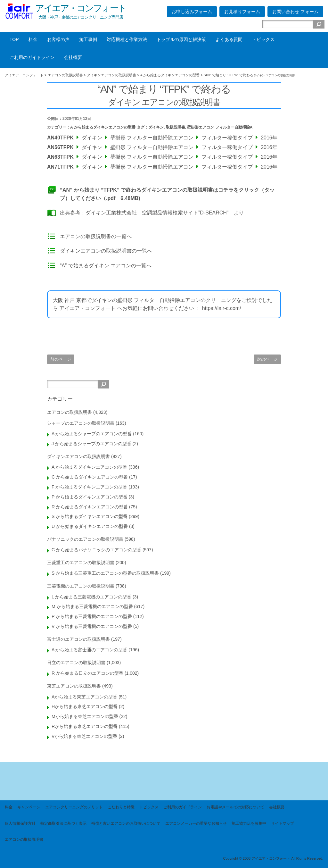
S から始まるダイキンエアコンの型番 (90, 516)
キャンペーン (29, 807)
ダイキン (156, 127)
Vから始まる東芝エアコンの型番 (84, 736)
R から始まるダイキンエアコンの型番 (90, 507)
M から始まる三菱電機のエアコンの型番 (92, 606)
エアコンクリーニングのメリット (74, 807)
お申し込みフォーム (192, 12)
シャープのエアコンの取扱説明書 (81, 423)
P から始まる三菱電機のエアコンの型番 (92, 616)
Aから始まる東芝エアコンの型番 (84, 697)
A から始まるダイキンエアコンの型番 (103, 127)
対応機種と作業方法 (127, 39)
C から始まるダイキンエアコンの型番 (90, 477)
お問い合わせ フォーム (295, 12)
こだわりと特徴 (121, 807)
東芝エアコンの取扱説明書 (74, 686)
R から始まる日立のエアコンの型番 (87, 673)
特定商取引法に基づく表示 (63, 823)
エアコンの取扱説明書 (70, 412)
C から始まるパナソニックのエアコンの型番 (96, 550)
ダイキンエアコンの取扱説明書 (78, 456)
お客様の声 (58, 39)
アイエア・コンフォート (81, 8)
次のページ (267, 359)
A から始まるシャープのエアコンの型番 (92, 434)
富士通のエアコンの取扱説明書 (78, 639)
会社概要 (73, 57)
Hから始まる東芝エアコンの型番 (85, 706)
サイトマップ (283, 823)
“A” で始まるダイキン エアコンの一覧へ (106, 266)
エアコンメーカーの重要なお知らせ (196, 823)
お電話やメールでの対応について (235, 807)
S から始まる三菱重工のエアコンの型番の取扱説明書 (105, 573)
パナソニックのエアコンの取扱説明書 (85, 539)
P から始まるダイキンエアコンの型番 (90, 497)
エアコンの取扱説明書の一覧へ (96, 236)
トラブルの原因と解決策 (181, 39)
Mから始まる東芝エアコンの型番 (85, 716)
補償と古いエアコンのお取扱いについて (126, 823)
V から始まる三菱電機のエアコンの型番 (92, 626)
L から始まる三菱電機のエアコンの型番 (91, 597)
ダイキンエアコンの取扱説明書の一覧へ (106, 251)
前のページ (61, 359)
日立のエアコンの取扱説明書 (76, 663)
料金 (33, 39)
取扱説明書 (176, 127)
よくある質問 (229, 39)
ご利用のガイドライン (32, 57)
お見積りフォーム (242, 12)
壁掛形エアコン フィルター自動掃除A (220, 127)
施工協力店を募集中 (249, 823)
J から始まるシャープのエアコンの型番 (91, 444)
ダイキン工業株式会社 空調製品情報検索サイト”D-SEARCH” (157, 213)
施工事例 (88, 39)
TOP (14, 39)
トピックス (263, 39)
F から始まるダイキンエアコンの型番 (89, 487)
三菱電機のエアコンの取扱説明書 (81, 586)
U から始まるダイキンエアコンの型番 (90, 526)
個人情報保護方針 (20, 823)
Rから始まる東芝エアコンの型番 (85, 726)
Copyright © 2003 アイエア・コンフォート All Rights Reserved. (273, 858)
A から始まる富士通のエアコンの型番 (89, 650)
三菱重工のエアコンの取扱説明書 (81, 563)
